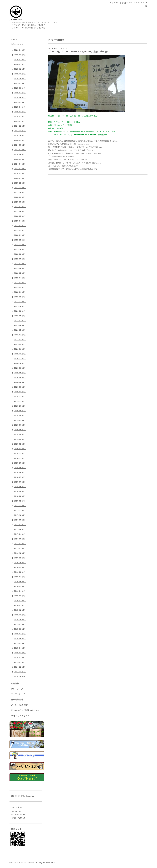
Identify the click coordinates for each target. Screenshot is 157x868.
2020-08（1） (20, 373)
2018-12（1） (20, 453)
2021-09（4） (20, 311)
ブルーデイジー (18, 689)
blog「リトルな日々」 (21, 716)
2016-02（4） (20, 601)
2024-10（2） (20, 135)
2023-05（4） (20, 216)
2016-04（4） (20, 591)
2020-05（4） (20, 378)
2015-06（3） (20, 639)
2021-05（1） (20, 330)
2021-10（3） (20, 306)
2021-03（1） (20, 340)
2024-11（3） (20, 131)
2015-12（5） (20, 610)
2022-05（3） (20, 273)
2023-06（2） (20, 211)
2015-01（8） (20, 662)
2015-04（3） (20, 648)
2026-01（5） (20, 64)
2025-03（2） (20, 112)
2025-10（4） (20, 79)
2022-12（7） (20, 240)
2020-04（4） (20, 382)
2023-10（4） (20, 192)
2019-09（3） (20, 411)
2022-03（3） (20, 283)
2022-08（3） (20, 259)
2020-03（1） (20, 387)
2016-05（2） (20, 586)
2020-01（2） (20, 392)
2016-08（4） (20, 572)
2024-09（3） (20, 140)
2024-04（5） (20, 164)
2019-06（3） (20, 425)
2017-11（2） (20, 510)
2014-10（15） (21, 676)
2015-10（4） (20, 620)
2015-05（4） (20, 643)
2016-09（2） (20, 567)
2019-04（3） (20, 434)
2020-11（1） (20, 359)
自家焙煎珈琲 (17, 700)
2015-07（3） (20, 634)
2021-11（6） (20, 302)
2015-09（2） (20, 624)
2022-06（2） (20, 268)
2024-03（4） (20, 169)
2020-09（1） (20, 368)
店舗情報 (15, 684)
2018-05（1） (20, 487)
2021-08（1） (20, 316)
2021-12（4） (20, 297)
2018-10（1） (20, 463)
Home (14, 39)
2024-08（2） (20, 145)
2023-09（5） (20, 197)
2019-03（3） (20, 439)
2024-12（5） (20, 126)
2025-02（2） (20, 116)
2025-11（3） (20, 74)
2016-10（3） (20, 563)
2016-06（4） (20, 582)
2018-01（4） (20, 501)
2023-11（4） (20, 188)
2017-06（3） (20, 529)
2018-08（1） (20, 472)
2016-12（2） (20, 553)
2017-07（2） (20, 525)
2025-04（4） (20, 107)
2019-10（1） (20, 406)
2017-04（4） (20, 534)
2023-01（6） (20, 235)
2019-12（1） (20, 396)
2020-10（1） (20, 363)
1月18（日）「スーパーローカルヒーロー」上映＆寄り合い (79, 52)
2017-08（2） (20, 520)
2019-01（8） (20, 449)
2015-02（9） (20, 658)
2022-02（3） (20, 287)
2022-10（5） (20, 249)
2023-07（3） (20, 207)
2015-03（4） (20, 653)
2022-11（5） (20, 245)
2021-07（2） (20, 321)
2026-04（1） (20, 50)
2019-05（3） (20, 430)
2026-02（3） (20, 60)
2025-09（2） (20, 83)
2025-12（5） (20, 69)
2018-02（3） (20, 496)
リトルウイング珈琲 (25, 862)
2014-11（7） (20, 672)
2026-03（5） (20, 55)
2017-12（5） (20, 506)
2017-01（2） (20, 548)
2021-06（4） (20, 325)
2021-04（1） (20, 335)
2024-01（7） (20, 178)
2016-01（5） (20, 605)
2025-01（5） (20, 121)
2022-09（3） (20, 254)
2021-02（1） (20, 344)
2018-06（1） (20, 482)
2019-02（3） (20, 444)
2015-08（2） (20, 629)
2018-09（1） (20, 468)
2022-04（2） (20, 278)
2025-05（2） (20, 102)
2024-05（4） (20, 159)
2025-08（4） (20, 88)
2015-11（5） (20, 615)
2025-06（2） (20, 98)
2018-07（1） (20, 477)
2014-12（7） (20, 667)
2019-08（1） (20, 415)
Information (17, 44)
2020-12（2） (20, 354)
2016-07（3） (20, 577)
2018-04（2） (20, 491)
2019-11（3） (20, 401)
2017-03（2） (20, 539)
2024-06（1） (20, 154)
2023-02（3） (20, 230)
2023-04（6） (20, 221)
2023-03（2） (20, 226)
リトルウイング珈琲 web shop (25, 710)
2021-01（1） (20, 349)
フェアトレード (18, 694)
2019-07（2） (20, 420)
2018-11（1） (20, 458)
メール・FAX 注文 (19, 705)
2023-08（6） (20, 202)
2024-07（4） (20, 150)
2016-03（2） (20, 596)
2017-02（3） (20, 544)
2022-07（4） (20, 264)
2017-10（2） (20, 515)
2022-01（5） (20, 292)
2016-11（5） (20, 558)
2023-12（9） (20, 183)
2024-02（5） (20, 173)
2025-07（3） (20, 93)
